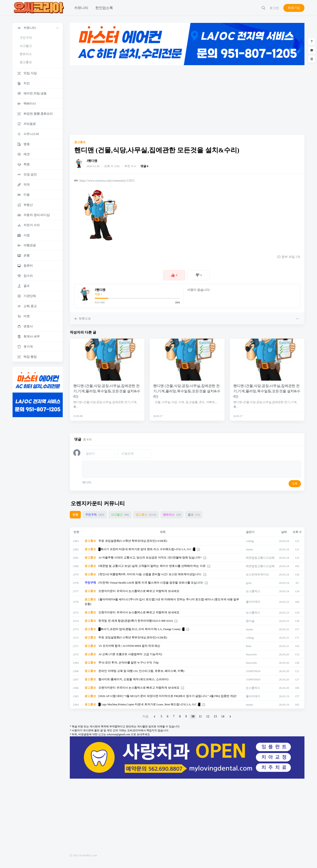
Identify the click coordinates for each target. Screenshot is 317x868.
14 (223, 716)
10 (193, 716)
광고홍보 (26, 62)
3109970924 (253, 671)
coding (250, 541)
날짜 (284, 532)
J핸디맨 (92, 161)
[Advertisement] (187, 100)
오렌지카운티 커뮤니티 (98, 503)
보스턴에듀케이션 (257, 574)
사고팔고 (26, 46)
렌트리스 (26, 54)
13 (215, 716)
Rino (249, 646)
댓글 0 (144, 166)
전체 (75, 515)
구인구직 (26, 38)
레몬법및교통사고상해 (260, 558)
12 (208, 716)
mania (249, 549)
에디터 (87, 482)
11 (200, 716)
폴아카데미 (253, 602)
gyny (249, 583)
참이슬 (250, 621)
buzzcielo (251, 654)
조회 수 (297, 532)
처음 (146, 716)
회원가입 (294, 8)
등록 (295, 484)
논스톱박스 (253, 591)
